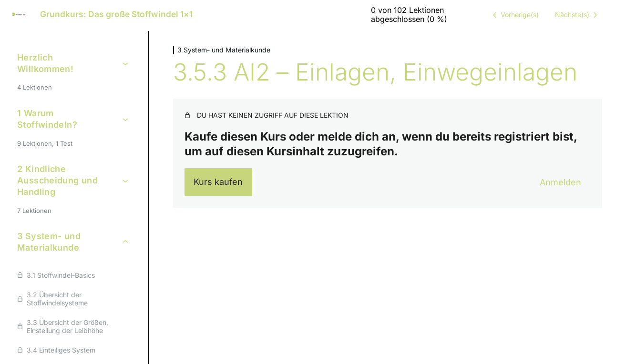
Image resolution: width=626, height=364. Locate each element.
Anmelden (560, 182)
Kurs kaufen (218, 182)
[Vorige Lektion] (514, 15)
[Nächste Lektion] (578, 15)
